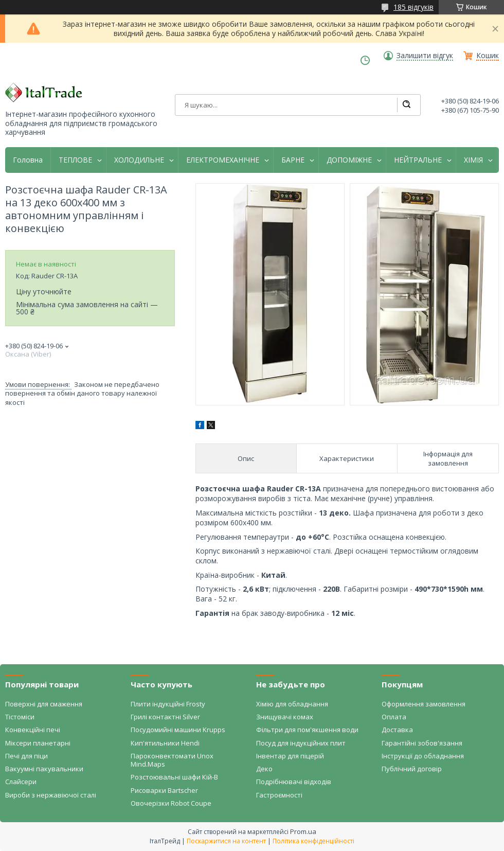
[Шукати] (406, 105)
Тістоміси (20, 717)
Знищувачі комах (285, 717)
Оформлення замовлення (424, 704)
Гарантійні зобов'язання (422, 743)
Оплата (394, 717)
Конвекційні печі (33, 730)
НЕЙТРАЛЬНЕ (418, 160)
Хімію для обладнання (292, 704)
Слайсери (21, 782)
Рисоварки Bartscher (164, 790)
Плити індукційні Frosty (168, 704)
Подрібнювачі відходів (294, 782)
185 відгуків (413, 7)
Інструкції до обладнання (423, 756)
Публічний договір (412, 769)
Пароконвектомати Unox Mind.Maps (172, 760)
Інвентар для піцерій (290, 756)
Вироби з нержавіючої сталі (51, 795)
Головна (28, 160)
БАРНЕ (293, 160)
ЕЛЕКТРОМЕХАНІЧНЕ (223, 160)
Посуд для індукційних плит (301, 743)
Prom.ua (303, 831)
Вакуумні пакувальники (44, 769)
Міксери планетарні (38, 743)
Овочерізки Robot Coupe (171, 803)
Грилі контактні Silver (165, 717)
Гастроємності (279, 795)
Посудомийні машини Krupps (178, 730)
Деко (264, 769)
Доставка (397, 730)
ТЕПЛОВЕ (75, 160)
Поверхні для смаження (44, 704)
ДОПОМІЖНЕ (349, 160)
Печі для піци (26, 756)
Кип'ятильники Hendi (165, 743)
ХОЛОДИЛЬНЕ (139, 160)
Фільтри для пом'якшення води (307, 730)
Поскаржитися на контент (226, 841)
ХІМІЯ (473, 160)
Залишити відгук (425, 56)
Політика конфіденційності (313, 841)
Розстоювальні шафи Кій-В (174, 777)
